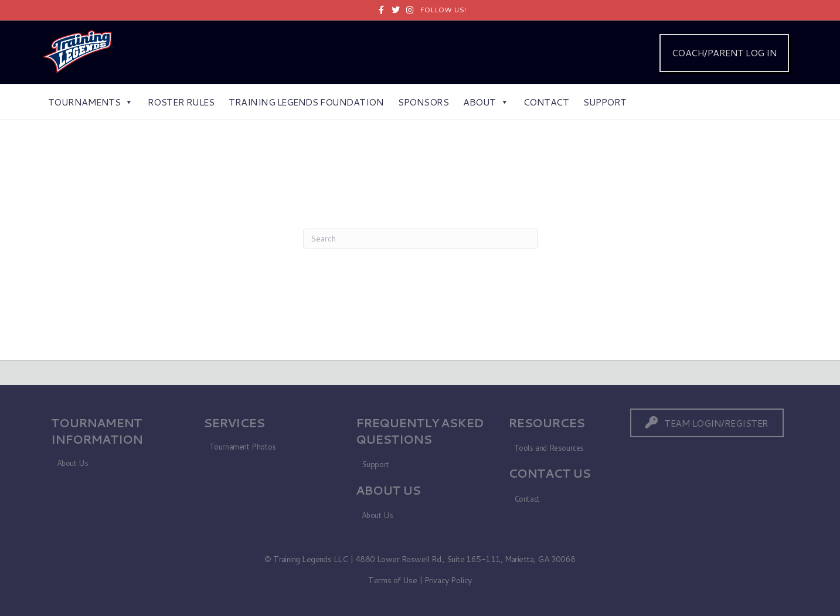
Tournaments (91, 102)
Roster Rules (181, 102)
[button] (707, 423)
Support (605, 102)
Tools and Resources (549, 448)
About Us (73, 463)
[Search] (420, 239)
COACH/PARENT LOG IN (725, 52)
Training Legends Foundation (306, 102)
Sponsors (423, 102)
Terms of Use (392, 580)
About (486, 102)
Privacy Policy (448, 580)
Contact (546, 102)
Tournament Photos (243, 447)
